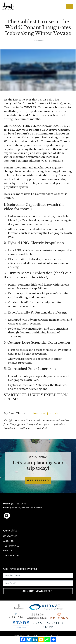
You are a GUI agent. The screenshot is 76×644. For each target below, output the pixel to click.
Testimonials (11, 546)
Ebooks (8, 551)
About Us (9, 541)
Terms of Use (11, 555)
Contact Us (10, 536)
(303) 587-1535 (19, 504)
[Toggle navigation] (70, 6)
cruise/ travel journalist (44, 413)
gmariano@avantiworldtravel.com (26, 507)
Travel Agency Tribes (54, 636)
